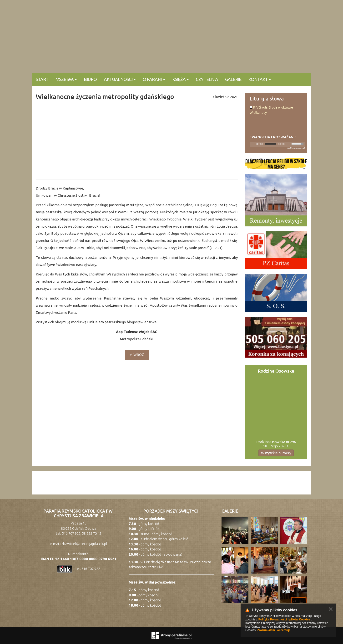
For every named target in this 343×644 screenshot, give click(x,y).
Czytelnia (207, 79)
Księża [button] (180, 79)
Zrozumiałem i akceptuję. (274, 630)
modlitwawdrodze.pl (296, 148)
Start (42, 79)
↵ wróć (137, 355)
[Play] (253, 144)
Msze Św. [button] (66, 79)
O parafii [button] (154, 79)
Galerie (233, 79)
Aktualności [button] (120, 79)
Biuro (90, 79)
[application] (277, 144)
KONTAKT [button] (260, 79)
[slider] (270, 144)
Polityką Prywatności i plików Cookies (284, 619)
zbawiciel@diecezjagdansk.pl (84, 544)
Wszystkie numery (276, 453)
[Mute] (288, 144)
